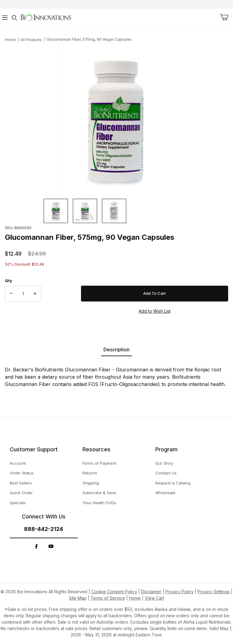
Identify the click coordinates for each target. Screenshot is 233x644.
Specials (18, 503)
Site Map (78, 598)
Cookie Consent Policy (114, 592)
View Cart (154, 598)
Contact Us (166, 473)
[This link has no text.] (46, 17)
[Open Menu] (5, 18)
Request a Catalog (173, 483)
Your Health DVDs (99, 503)
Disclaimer (151, 592)
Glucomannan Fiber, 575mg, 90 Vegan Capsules (89, 39)
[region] (116, 211)
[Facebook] (36, 546)
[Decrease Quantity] (11, 294)
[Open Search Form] (15, 18)
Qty (8, 281)
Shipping (91, 483)
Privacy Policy (179, 592)
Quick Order (21, 493)
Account (18, 463)
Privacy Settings (214, 592)
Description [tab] (116, 350)
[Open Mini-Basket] (224, 17)
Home (10, 40)
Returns (90, 473)
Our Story (164, 463)
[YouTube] (51, 546)
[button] (56, 211)
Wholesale (165, 493)
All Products (31, 40)
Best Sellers (21, 483)
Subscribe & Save (99, 493)
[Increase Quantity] (35, 294)
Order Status (22, 473)
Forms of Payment (100, 463)
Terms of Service (108, 598)
